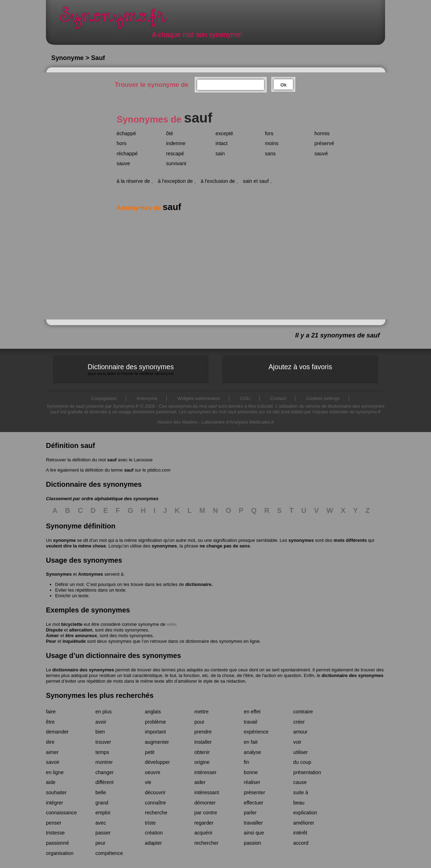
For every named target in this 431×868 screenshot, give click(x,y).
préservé (324, 143)
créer (299, 722)
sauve (123, 163)
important (155, 732)
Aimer (52, 636)
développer (157, 762)
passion (252, 843)
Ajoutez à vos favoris (300, 367)
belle (101, 792)
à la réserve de (133, 181)
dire (50, 742)
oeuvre (153, 772)
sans (270, 154)
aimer (52, 752)
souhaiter (56, 792)
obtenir (202, 752)
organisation (60, 853)
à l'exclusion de (218, 181)
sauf (112, 460)
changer (105, 772)
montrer (104, 762)
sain (220, 154)
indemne (176, 143)
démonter (205, 803)
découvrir (155, 792)
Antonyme (147, 398)
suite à (301, 792)
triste (150, 823)
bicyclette (72, 624)
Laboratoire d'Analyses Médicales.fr (238, 422)
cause (300, 782)
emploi (103, 813)
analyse (252, 752)
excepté (224, 133)
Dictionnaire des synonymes (131, 369)
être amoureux (81, 636)
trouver (103, 742)
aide (51, 782)
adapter (153, 843)
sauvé (321, 154)
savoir (53, 762)
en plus (104, 712)
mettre (202, 712)
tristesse (55, 833)
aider (200, 782)
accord (301, 843)
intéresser (205, 772)
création (154, 833)
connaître (155, 803)
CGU (245, 398)
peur (101, 843)
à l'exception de (175, 181)
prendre (203, 732)
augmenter (157, 742)
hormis (322, 133)
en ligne (55, 772)
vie (148, 782)
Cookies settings (323, 398)
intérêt (300, 833)
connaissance (61, 813)
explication (305, 813)
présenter (254, 792)
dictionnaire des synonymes (83, 670)
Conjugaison (104, 398)
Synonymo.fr (118, 20)
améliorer (304, 823)
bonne (251, 772)
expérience (256, 732)
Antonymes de (149, 208)
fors (269, 133)
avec (101, 823)
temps (102, 752)
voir (297, 742)
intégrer (54, 803)
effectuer (253, 803)
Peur (51, 641)
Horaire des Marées (177, 422)
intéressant (207, 792)
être (50, 722)
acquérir (203, 833)
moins (272, 143)
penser (54, 823)
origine (202, 762)
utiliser (300, 752)
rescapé (175, 154)
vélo (171, 624)
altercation (81, 630)
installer (203, 742)
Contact (278, 398)
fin (246, 762)
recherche (156, 813)
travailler (253, 823)
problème (155, 722)
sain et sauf (256, 181)
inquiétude (74, 641)
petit (150, 752)
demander (57, 732)
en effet (252, 712)
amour (300, 732)
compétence (109, 853)
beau (299, 803)
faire (51, 712)
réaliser (252, 782)
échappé (126, 133)
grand (102, 803)
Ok (284, 85)
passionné (57, 843)
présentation (307, 772)
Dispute (54, 630)
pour (199, 722)
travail (250, 722)
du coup (302, 762)
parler (250, 813)
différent (104, 782)
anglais (153, 712)
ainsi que (254, 833)
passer (103, 833)
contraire (303, 712)
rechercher (206, 843)
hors (122, 143)
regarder (204, 823)
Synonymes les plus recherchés (100, 695)
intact (222, 143)
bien (100, 732)
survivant (176, 163)
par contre (206, 813)
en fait (251, 742)
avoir (101, 722)
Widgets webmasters (199, 398)
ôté (170, 133)
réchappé (127, 154)
